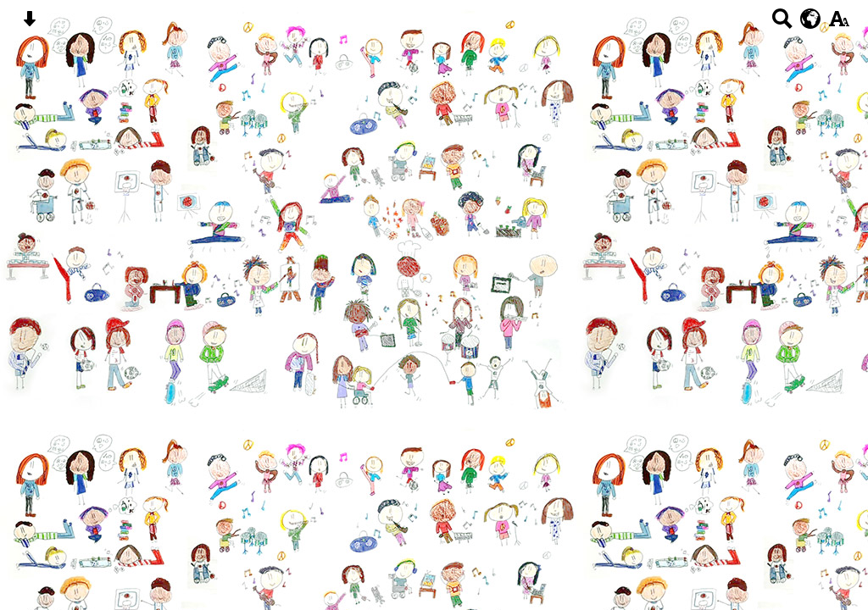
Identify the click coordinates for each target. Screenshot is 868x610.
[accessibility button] (839, 24)
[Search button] (782, 24)
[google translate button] (811, 19)
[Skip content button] (29, 24)
